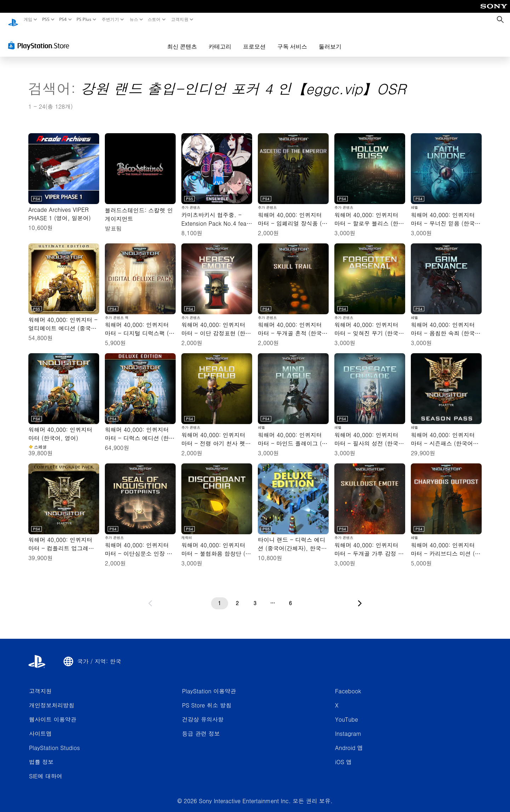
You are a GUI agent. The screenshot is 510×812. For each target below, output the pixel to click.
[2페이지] (237, 597)
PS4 (63, 19)
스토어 (154, 19)
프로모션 (254, 40)
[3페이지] (255, 597)
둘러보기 (330, 40)
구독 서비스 (292, 40)
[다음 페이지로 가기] (360, 597)
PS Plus (84, 19)
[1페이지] (220, 597)
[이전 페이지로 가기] (150, 597)
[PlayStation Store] (41, 39)
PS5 (46, 19)
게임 (28, 19)
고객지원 (179, 19)
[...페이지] (273, 597)
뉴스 (134, 19)
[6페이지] (290, 597)
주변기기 (110, 19)
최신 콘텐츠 (182, 40)
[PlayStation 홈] (13, 20)
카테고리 (220, 40)
